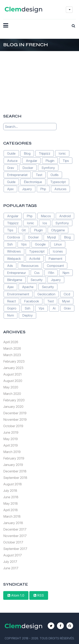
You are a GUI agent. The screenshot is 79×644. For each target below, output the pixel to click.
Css (37, 273)
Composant (55, 266)
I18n (51, 273)
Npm (66, 273)
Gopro (12, 308)
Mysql (51, 237)
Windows (14, 251)
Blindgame (15, 280)
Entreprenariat (17, 175)
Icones (58, 251)
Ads (10, 266)
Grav (11, 168)
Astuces (60, 189)
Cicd (67, 294)
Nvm (11, 315)
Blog (27, 153)
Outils (55, 175)
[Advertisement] (40, 76)
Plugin (50, 160)
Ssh (10, 244)
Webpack (14, 258)
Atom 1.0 (16, 595)
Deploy (27, 315)
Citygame (58, 230)
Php (43, 189)
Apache (28, 287)
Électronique (33, 182)
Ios (45, 223)
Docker (28, 168)
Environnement (18, 294)
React (11, 301)
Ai (54, 308)
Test (39, 175)
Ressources (30, 266)
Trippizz (45, 153)
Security (37, 280)
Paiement (55, 258)
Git (24, 230)
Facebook (32, 301)
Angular (32, 160)
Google (40, 244)
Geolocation (46, 294)
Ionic (62, 153)
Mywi (66, 301)
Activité (35, 258)
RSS (39, 595)
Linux (58, 244)
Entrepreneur (16, 273)
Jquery (27, 189)
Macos (46, 216)
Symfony (48, 168)
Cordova (13, 237)
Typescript (58, 182)
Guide (11, 153)
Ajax (10, 189)
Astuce (12, 160)
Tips (66, 160)
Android (65, 216)
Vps (24, 244)
